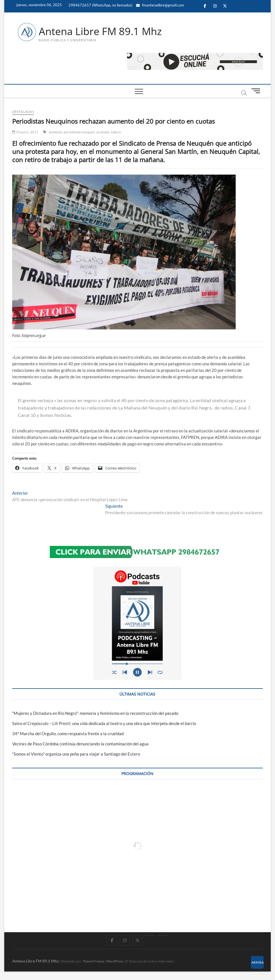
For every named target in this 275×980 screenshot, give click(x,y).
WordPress (115, 961)
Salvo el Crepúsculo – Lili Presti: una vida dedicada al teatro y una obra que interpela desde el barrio (104, 723)
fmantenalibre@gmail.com (160, 5)
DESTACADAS (23, 112)
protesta (103, 132)
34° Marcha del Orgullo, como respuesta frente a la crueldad (68, 734)
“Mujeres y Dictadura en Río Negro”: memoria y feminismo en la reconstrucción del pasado (95, 713)
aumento (55, 132)
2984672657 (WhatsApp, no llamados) (100, 5)
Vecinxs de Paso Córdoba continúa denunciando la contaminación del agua (80, 744)
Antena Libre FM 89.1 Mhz (100, 31)
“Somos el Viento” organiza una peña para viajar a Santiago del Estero (76, 754)
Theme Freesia (93, 961)
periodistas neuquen (79, 132)
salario (116, 132)
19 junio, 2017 (25, 132)
